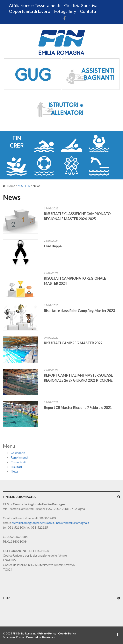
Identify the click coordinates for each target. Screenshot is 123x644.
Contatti (88, 11)
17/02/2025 (51, 208)
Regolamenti (19, 457)
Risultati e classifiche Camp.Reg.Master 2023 (79, 311)
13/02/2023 (51, 305)
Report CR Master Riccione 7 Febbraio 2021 (78, 408)
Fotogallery (65, 11)
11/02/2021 (51, 402)
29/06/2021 (51, 370)
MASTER (24, 186)
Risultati (16, 467)
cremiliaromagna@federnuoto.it (33, 523)
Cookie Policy (67, 633)
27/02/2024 (51, 273)
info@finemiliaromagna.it (72, 523)
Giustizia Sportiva (81, 5)
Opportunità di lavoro (30, 11)
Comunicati (18, 462)
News (15, 471)
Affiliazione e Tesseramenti (35, 5)
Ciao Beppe (53, 246)
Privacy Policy (47, 633)
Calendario (18, 453)
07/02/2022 (51, 338)
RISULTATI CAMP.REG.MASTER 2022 (73, 343)
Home (9, 186)
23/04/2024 (51, 241)
